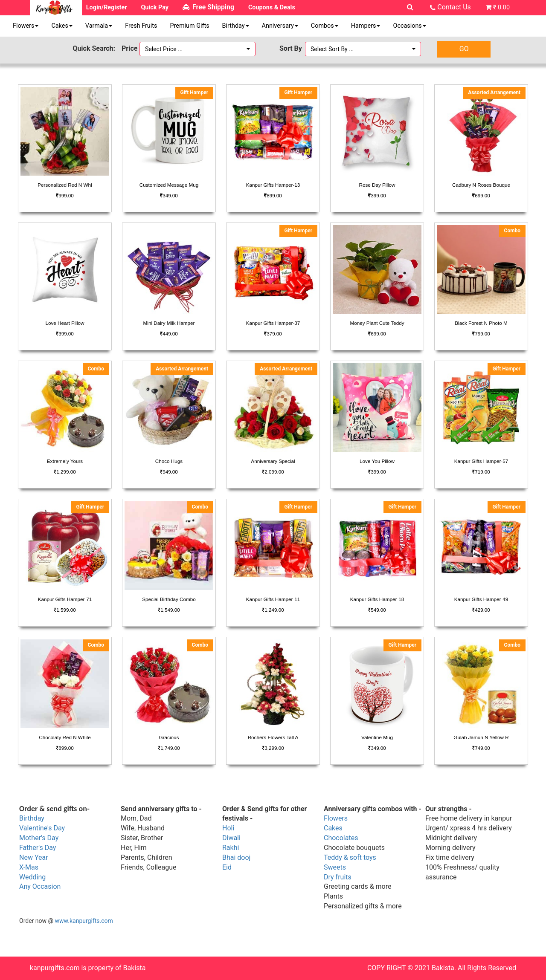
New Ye (30, 857)
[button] (197, 49)
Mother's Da (37, 838)
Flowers (26, 26)
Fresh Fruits (141, 26)
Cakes (62, 26)
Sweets (335, 867)
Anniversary (280, 26)
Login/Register (107, 7)
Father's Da (36, 848)
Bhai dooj (236, 857)
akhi (233, 848)
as (35, 867)
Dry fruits (338, 877)
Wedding (32, 877)
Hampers (366, 26)
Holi (228, 828)
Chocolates (341, 838)
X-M (25, 867)
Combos (325, 26)
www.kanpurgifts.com (84, 921)
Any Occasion (40, 886)
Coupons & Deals (272, 7)
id (229, 867)
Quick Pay (155, 7)
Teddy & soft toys (350, 857)
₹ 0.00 (501, 7)
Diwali (231, 838)
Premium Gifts (189, 26)
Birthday (236, 26)
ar (45, 857)
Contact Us (454, 7)
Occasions (409, 26)
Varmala (99, 26)
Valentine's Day (42, 828)
